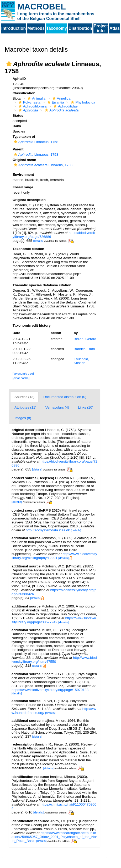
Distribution (80, 28)
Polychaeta (29, 102)
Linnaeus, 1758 (35, 142)
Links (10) (86, 407)
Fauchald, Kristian (81, 361)
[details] (38, 241)
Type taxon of (24, 137)
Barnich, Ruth (84, 349)
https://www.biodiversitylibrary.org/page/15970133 (50, 690)
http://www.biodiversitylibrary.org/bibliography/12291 (54, 556)
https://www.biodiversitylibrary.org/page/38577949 (54, 620)
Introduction (14, 28)
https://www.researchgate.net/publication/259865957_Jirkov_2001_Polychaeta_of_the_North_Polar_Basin (54, 837)
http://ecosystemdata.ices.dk (48, 530)
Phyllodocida (82, 102)
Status (18, 116)
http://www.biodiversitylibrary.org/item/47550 (54, 660)
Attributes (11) (25, 407)
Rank (17, 126)
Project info (101, 28)
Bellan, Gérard (85, 339)
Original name (24, 160)
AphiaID (19, 79)
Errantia (55, 102)
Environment (23, 175)
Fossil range (23, 187)
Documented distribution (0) (65, 397)
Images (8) (23, 418)
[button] (9, 64)
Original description (29, 200)
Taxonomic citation (28, 249)
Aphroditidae (65, 106)
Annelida (61, 98)
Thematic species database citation (42, 285)
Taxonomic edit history (32, 325)
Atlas (115, 28)
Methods (36, 28)
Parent (18, 149)
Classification (24, 93)
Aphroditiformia (32, 106)
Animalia (36, 98)
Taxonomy (57, 28)
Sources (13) (24, 397)
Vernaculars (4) (57, 407)
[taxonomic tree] (23, 374)
